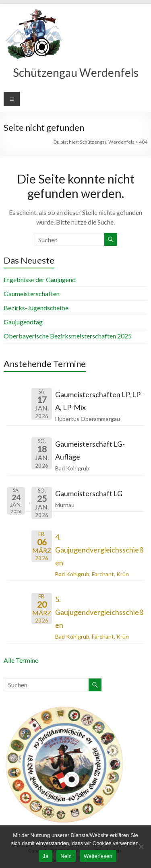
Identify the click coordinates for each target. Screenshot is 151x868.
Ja (46, 856)
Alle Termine (21, 660)
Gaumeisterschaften (32, 294)
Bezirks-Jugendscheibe (36, 308)
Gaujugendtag (23, 322)
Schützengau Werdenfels (76, 72)
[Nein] (141, 847)
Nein (66, 856)
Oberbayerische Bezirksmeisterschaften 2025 (68, 336)
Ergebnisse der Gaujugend (40, 279)
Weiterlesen (98, 856)
